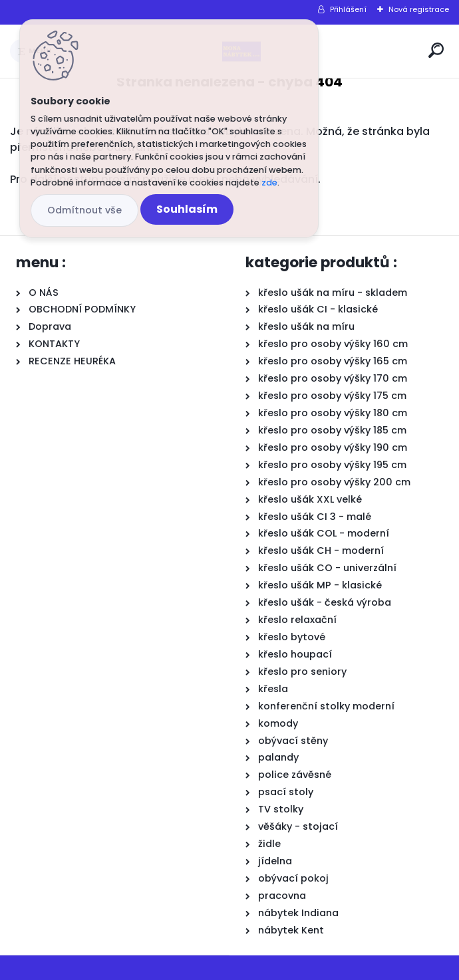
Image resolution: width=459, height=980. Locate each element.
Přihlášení (348, 9)
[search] (436, 50)
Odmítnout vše (84, 210)
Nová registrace (419, 9)
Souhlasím (187, 209)
